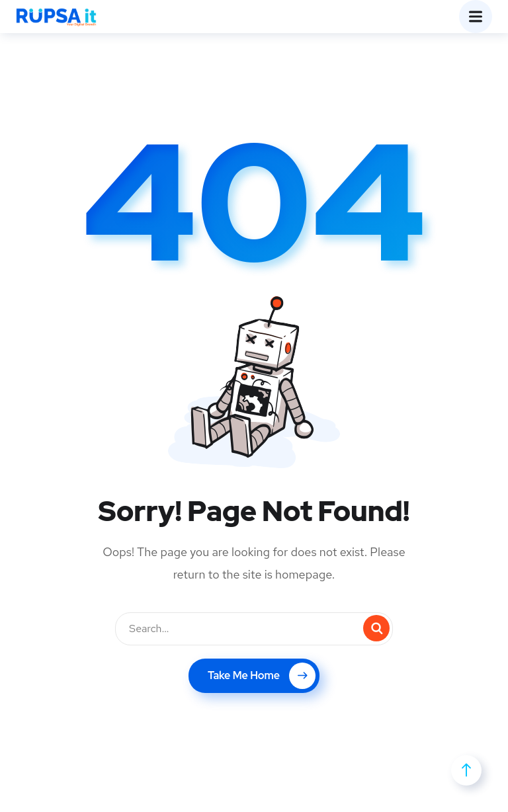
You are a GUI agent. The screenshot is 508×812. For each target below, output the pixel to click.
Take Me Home (262, 676)
